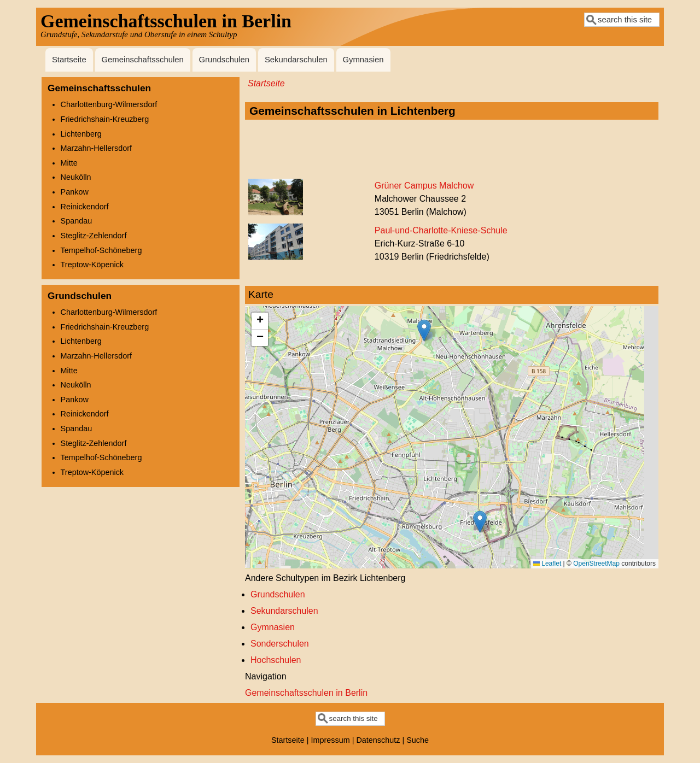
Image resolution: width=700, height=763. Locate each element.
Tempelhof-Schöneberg (101, 250)
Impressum (331, 740)
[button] (424, 330)
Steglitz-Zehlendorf (94, 236)
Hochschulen (276, 660)
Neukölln (76, 177)
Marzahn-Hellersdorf (96, 148)
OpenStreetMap (596, 564)
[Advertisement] (452, 150)
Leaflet (547, 564)
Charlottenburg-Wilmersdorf (109, 104)
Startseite (69, 60)
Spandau (77, 221)
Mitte (69, 163)
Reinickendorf (85, 207)
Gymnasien (363, 60)
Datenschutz (378, 740)
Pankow (75, 192)
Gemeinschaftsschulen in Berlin (306, 693)
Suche (418, 740)
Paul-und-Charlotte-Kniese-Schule (441, 230)
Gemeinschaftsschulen (142, 60)
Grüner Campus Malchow (424, 186)
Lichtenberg (81, 134)
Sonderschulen (280, 644)
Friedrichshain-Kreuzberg (105, 119)
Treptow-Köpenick (92, 265)
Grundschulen (224, 60)
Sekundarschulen (296, 60)
